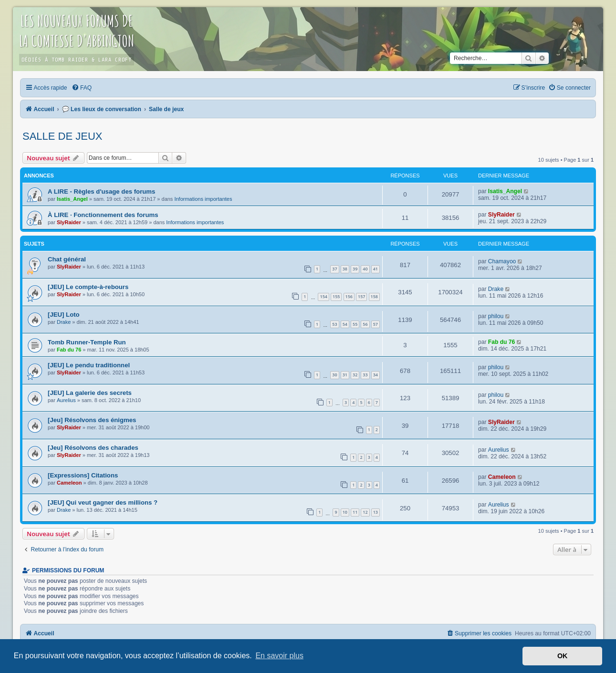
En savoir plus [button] (279, 656)
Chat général (67, 259)
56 (365, 324)
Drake (496, 289)
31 (345, 375)
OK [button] (563, 656)
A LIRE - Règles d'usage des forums (101, 192)
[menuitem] (82, 88)
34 (376, 375)
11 (355, 512)
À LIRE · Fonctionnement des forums (103, 215)
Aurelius (66, 400)
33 (365, 375)
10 (345, 512)
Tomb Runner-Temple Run (87, 342)
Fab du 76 (69, 350)
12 (365, 512)
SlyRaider (69, 222)
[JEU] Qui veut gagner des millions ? (103, 502)
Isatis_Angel (72, 199)
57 (376, 324)
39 (355, 269)
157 (361, 296)
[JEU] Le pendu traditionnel (89, 365)
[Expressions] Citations (83, 475)
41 (376, 269)
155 (336, 296)
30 (334, 375)
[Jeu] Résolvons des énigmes (92, 420)
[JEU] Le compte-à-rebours (88, 287)
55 (355, 324)
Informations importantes (203, 199)
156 (349, 296)
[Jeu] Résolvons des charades (93, 448)
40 (365, 269)
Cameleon (69, 483)
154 (323, 296)
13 (376, 512)
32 (355, 375)
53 (334, 324)
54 (345, 324)
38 (345, 269)
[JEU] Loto (64, 315)
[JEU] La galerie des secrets (90, 393)
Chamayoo (502, 261)
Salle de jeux (63, 136)
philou (496, 316)
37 (334, 269)
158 (374, 296)
